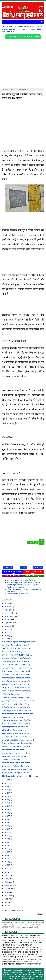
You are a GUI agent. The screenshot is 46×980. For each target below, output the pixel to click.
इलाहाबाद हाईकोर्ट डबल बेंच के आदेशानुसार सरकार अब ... (19, 701)
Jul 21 (7, 803)
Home (23, 567)
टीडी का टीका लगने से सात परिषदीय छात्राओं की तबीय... (18, 714)
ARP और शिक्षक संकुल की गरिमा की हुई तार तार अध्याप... (19, 642)
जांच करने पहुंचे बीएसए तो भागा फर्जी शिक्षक (15, 727)
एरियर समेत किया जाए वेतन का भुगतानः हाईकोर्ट (16, 681)
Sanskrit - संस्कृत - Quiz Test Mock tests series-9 (23, 583)
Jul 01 (7, 868)
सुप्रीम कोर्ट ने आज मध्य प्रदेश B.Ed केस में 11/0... (17, 655)
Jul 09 (7, 842)
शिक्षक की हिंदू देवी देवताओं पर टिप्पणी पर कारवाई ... (17, 698)
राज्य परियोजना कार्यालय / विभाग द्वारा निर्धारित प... (16, 652)
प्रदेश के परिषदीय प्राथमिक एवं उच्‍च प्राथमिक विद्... (17, 665)
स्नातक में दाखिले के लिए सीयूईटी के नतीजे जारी (16, 773)
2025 (7, 607)
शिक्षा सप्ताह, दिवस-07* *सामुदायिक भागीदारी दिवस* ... (18, 743)
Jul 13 (7, 829)
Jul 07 (7, 849)
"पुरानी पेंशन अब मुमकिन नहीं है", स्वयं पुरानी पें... (16, 662)
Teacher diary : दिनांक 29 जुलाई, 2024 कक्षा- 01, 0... (19, 747)
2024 (7, 610)
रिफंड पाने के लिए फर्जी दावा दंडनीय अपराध (15, 737)
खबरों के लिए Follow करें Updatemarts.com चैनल (24, 37)
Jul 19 (7, 809)
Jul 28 (7, 780)
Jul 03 (7, 862)
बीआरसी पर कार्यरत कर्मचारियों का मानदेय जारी (15, 645)
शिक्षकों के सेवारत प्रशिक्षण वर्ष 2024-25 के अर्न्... (17, 671)
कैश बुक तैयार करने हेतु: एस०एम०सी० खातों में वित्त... (17, 688)
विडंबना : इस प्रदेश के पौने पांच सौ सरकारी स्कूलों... (17, 691)
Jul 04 (7, 858)
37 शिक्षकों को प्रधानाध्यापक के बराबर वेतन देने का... (17, 720)
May (6, 875)
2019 (7, 906)
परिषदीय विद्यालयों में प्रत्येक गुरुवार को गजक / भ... (17, 648)
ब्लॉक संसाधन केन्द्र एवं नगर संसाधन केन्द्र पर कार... (17, 668)
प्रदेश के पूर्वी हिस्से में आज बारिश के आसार (14, 730)
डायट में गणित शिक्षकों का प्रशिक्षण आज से (14, 756)
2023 (7, 892)
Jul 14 (7, 826)
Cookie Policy (34, 978)
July (6, 629)
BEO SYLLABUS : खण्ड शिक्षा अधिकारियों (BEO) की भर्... (20, 776)
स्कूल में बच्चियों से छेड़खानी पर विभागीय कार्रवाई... (16, 733)
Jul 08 (7, 845)
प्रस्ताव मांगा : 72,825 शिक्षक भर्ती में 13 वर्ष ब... (16, 766)
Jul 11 (7, 836)
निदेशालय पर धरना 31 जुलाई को (11, 760)
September (9, 623)
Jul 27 (7, 783)
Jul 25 (7, 790)
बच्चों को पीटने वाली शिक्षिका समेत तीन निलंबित (16, 704)
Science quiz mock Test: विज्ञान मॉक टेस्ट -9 (21, 594)
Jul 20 (7, 806)
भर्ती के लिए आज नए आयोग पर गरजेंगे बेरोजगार (16, 763)
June (6, 872)
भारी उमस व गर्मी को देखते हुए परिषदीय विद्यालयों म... (17, 658)
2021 (7, 899)
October (8, 619)
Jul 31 (7, 632)
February (8, 885)
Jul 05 (7, 855)
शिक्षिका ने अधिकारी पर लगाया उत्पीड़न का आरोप (16, 707)
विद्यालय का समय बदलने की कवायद (12, 717)
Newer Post (8, 567)
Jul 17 (7, 816)
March (7, 882)
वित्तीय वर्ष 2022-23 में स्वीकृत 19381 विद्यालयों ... (17, 678)
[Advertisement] (23, 64)
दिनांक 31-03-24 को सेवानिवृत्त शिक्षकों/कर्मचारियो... (17, 675)
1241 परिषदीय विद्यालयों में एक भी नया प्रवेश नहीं (16, 724)
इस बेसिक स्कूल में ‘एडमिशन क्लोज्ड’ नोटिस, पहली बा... (18, 711)
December (8, 613)
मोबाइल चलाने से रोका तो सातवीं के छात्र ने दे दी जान (17, 769)
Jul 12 (7, 832)
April (6, 879)
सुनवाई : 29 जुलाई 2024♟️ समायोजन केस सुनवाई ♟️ (18, 740)
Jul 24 (7, 793)
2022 (7, 896)
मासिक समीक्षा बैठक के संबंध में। (12, 694)
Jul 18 (7, 813)
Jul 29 (7, 639)
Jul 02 (7, 865)
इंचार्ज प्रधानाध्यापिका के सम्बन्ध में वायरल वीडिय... (16, 753)
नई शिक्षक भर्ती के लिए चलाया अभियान (13, 750)
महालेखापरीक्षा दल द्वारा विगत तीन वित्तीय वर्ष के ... (16, 684)
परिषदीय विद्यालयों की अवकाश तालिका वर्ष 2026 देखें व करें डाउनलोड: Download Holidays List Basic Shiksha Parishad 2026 (23, 29)
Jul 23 (7, 796)
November (8, 616)
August (7, 626)
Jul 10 (7, 839)
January (8, 889)
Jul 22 (7, 800)
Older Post (38, 567)
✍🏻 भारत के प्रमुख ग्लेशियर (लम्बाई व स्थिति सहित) (22, 580)
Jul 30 (7, 636)
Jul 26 (7, 786)
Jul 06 (7, 852)
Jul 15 (7, 822)
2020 (7, 902)
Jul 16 (7, 819)
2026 (7, 603)
